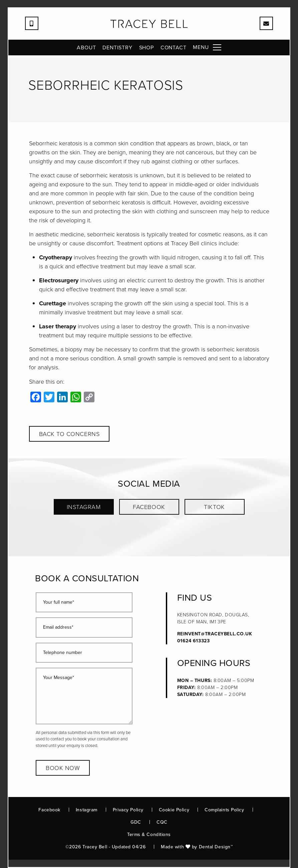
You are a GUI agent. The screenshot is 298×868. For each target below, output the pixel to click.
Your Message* (59, 678)
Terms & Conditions (149, 834)
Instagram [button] (84, 507)
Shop (146, 49)
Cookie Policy (174, 810)
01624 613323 (194, 641)
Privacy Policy (128, 810)
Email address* (58, 627)
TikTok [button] (214, 507)
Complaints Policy (224, 810)
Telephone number (63, 653)
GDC (136, 822)
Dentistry (117, 49)
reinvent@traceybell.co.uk (215, 634)
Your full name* (59, 602)
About (86, 49)
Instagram (87, 810)
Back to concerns (69, 434)
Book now (63, 768)
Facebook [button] (149, 507)
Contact (174, 49)
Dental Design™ (216, 847)
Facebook (49, 810)
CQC (162, 822)
